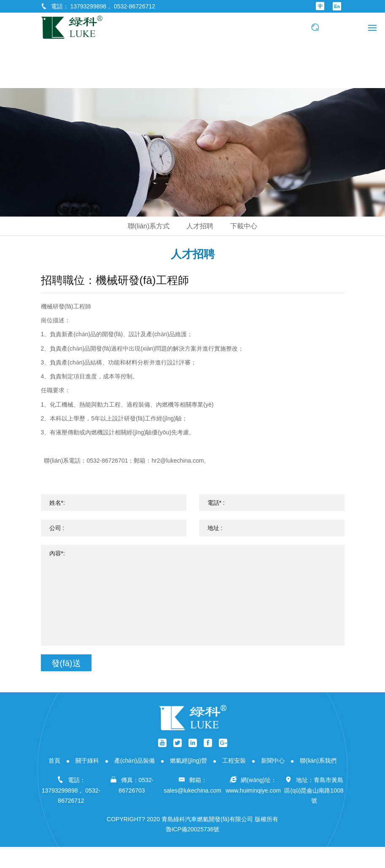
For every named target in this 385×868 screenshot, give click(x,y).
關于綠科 (87, 761)
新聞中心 (273, 761)
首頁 (54, 761)
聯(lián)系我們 (318, 761)
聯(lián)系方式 (149, 226)
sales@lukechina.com (192, 790)
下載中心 (244, 226)
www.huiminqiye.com (253, 790)
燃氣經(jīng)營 (188, 761)
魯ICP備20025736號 (193, 829)
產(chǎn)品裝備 (135, 761)
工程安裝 (234, 761)
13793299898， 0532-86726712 (113, 6)
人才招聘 (200, 226)
